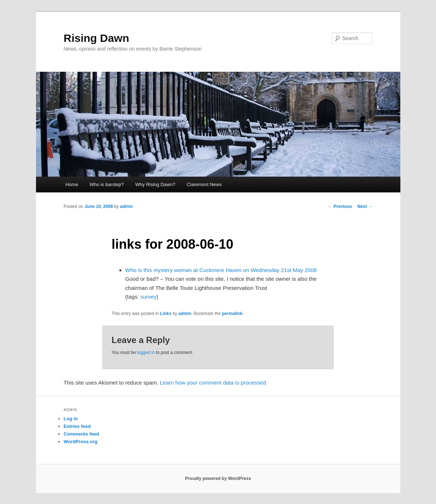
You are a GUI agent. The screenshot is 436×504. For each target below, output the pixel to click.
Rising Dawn (97, 38)
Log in (71, 419)
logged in (146, 353)
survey (149, 297)
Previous (340, 206)
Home (72, 184)
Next (365, 206)
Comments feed (82, 434)
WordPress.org (81, 442)
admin (126, 206)
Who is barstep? (107, 184)
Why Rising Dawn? (155, 184)
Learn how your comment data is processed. (214, 383)
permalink (232, 314)
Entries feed (77, 426)
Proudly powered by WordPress (218, 479)
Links (166, 314)
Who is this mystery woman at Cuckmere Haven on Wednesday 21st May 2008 (221, 270)
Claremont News (204, 184)
